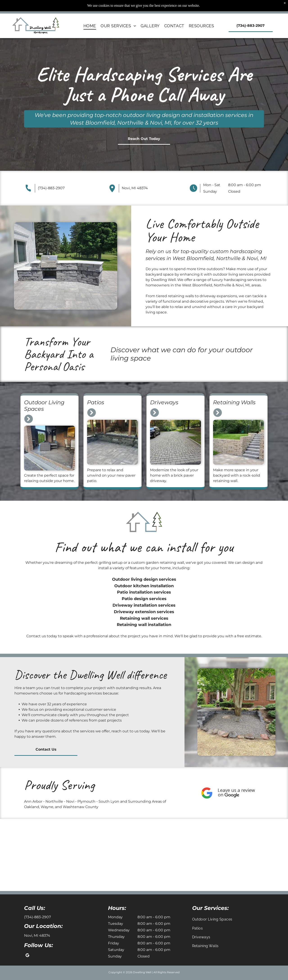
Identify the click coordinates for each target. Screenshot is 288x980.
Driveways (164, 402)
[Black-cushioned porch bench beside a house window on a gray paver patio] (252, 855)
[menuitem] (90, 26)
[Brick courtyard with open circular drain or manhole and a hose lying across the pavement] (108, 855)
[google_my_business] (27, 956)
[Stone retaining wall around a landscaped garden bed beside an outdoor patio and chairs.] (36, 855)
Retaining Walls (234, 402)
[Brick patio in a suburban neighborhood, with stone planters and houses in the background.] (180, 855)
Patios (96, 402)
